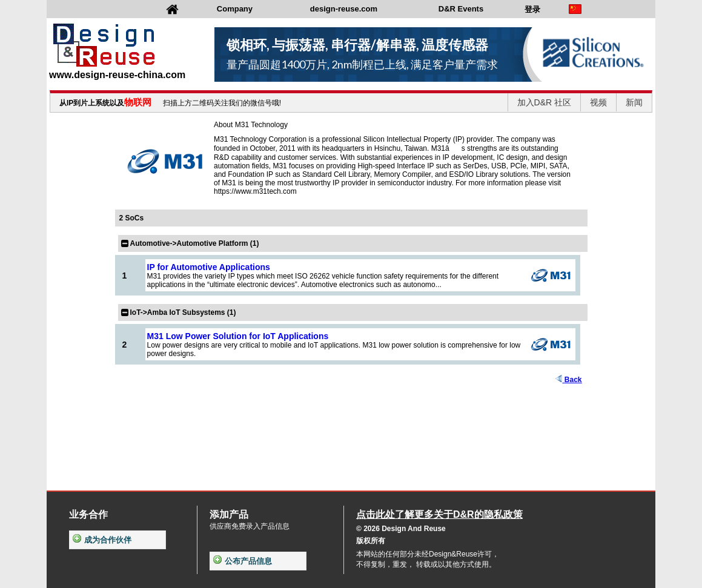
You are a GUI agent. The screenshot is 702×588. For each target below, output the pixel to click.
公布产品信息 (243, 561)
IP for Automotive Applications (209, 267)
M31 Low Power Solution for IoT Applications (238, 336)
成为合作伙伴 (102, 540)
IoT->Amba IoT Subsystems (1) (183, 312)
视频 (598, 102)
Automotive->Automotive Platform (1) (195, 243)
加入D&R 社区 (544, 102)
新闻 (634, 102)
